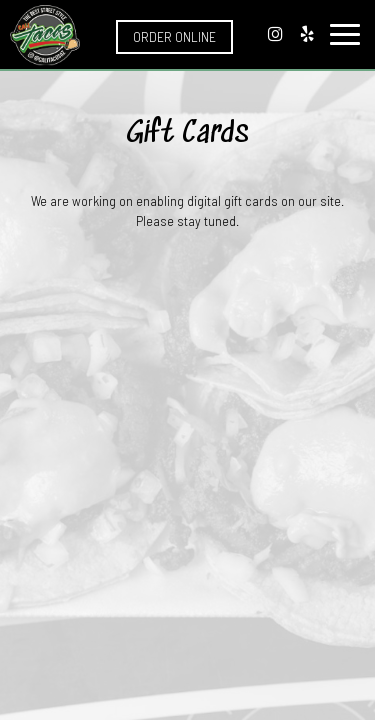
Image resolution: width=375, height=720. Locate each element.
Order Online (174, 36)
